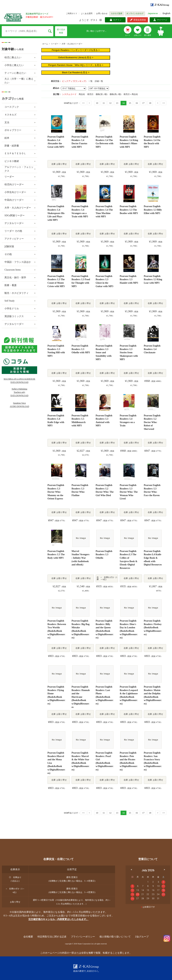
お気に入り (138, 35)
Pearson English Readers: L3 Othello (104, 555)
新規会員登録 (140, 20)
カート (128, 35)
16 (137, 103)
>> (164, 103)
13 (117, 103)
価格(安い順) (102, 94)
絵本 (7, 138)
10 (97, 103)
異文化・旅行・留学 (15, 278)
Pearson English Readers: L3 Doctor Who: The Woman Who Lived (129, 492)
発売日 (91, 94)
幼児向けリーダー (14, 184)
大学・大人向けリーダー (72, 44)
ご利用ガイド (72, 13)
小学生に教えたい (14, 65)
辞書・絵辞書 (12, 146)
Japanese (153, 13)
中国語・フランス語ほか (18, 262)
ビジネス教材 (12, 161)
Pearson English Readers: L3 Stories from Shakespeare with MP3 (129, 352)
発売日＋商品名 (131, 94)
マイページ (162, 20)
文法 (7, 122)
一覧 (90, 81)
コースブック (12, 107)
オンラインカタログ (135, 13)
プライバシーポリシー (83, 937)
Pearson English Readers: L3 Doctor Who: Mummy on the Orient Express (56, 492)
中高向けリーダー (14, 200)
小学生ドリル (12, 309)
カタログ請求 (117, 13)
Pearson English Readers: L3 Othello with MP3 (81, 349)
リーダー (55, 44)
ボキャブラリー (13, 130)
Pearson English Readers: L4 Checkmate (152, 349)
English (166, 13)
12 (110, 103)
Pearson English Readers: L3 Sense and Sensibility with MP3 (104, 352)
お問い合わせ (102, 13)
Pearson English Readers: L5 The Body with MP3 (56, 555)
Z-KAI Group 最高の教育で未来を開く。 (86, 968)
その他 (8, 254)
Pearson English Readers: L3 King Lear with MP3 (153, 280)
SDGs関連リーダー (15, 215)
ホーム (45, 44)
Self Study (10, 301)
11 (104, 103)
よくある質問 (87, 13)
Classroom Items (13, 270)
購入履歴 (148, 35)
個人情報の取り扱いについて (115, 937)
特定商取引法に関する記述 (52, 937)
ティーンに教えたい (15, 73)
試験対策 (9, 247)
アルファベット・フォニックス (19, 169)
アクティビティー (14, 239)
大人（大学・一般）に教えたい (19, 81)
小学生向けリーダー (15, 192)
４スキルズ (10, 115)
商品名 (82, 94)
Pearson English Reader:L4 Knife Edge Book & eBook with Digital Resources (153, 558)
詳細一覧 (99, 81)
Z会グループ (142, 937)
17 (143, 103)
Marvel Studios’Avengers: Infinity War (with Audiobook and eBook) (80, 558)
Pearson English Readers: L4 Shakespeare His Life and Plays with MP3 (56, 213)
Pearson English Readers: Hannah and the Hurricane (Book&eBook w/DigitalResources (81, 697)
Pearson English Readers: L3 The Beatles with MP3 (129, 210)
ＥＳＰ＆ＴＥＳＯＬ (15, 153)
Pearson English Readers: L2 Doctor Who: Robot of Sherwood (152, 422)
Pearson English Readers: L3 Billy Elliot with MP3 (153, 210)
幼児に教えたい (13, 57)
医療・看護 (10, 285)
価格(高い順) (116, 94)
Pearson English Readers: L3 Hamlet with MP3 (129, 280)
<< (83, 103)
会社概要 (28, 937)
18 (150, 103)
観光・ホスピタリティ (17, 293)
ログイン (117, 20)
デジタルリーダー (14, 223)
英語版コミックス (14, 316)
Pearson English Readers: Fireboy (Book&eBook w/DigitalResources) (153, 628)
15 (130, 103)
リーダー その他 (13, 231)
